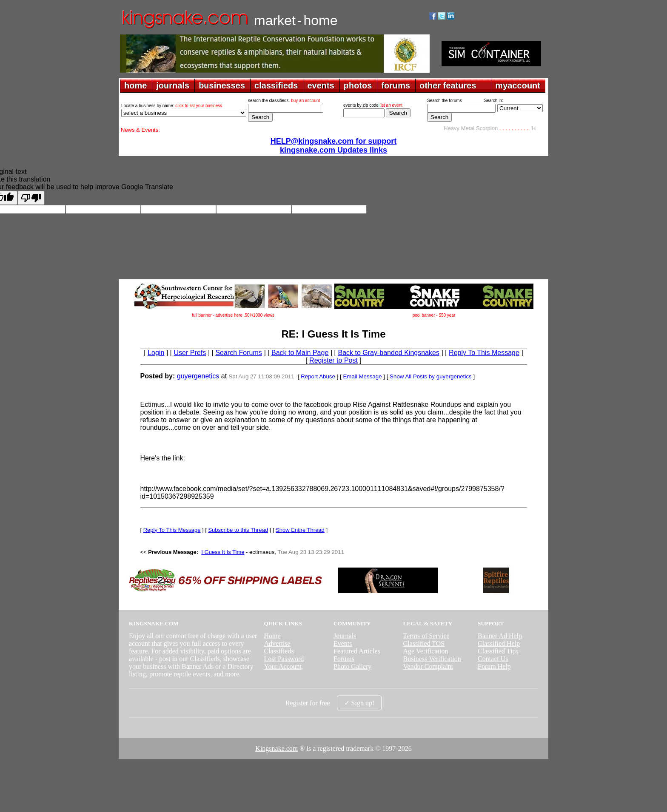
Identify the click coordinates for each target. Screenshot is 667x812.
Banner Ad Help (500, 636)
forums (396, 85)
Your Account (283, 666)
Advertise (277, 643)
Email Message (362, 376)
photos (358, 85)
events (321, 85)
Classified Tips (498, 651)
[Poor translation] (31, 198)
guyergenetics (198, 376)
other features (448, 85)
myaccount (518, 85)
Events (343, 643)
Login (156, 353)
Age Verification (426, 651)
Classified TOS (424, 643)
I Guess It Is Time (223, 552)
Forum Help (494, 666)
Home (272, 636)
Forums (344, 659)
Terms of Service (426, 636)
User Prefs (190, 353)
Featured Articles (357, 651)
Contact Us (493, 659)
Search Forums (238, 353)
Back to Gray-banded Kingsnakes (389, 353)
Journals (345, 636)
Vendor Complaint (428, 666)
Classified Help (499, 643)
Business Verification (432, 659)
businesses (222, 85)
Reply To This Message (484, 353)
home (135, 85)
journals (173, 85)
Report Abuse (318, 376)
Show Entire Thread (300, 530)
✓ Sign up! (359, 703)
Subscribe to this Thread (238, 530)
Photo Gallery (352, 666)
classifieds (276, 85)
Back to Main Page (300, 353)
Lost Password (284, 659)
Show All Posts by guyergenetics (431, 376)
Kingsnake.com (276, 748)
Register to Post (333, 360)
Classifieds (279, 651)
